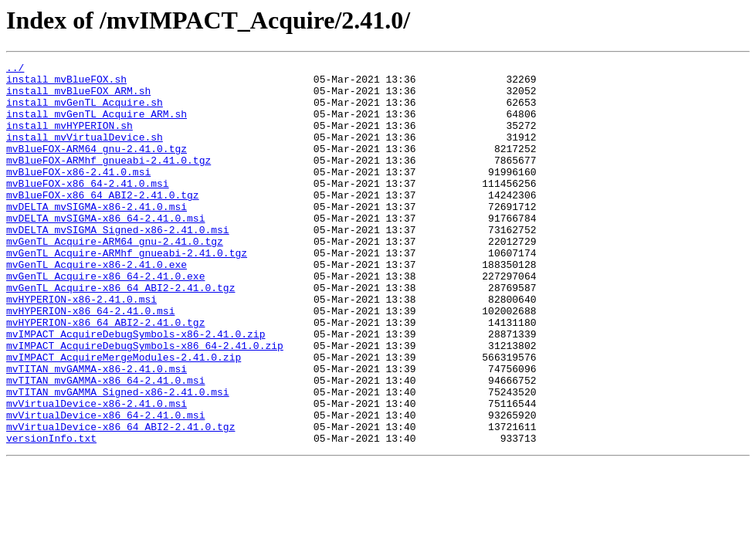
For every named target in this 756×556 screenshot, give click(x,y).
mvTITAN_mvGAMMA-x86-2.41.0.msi (97, 431)
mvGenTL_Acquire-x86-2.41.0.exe (97, 306)
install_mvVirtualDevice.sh (85, 153)
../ (15, 69)
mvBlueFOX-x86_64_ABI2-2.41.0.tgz (103, 222)
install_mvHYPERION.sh (69, 139)
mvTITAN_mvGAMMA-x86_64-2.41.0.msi (105, 445)
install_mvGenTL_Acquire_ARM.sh (97, 125)
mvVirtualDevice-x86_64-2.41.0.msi (105, 486)
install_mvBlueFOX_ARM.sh (78, 97)
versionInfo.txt (51, 514)
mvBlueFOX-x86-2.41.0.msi (78, 195)
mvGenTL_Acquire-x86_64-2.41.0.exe (105, 320)
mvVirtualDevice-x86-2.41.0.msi (97, 473)
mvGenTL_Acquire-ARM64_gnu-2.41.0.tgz (115, 278)
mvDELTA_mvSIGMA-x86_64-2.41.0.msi (105, 250)
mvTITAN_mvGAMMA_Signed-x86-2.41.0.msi (118, 459)
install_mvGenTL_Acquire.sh (85, 111)
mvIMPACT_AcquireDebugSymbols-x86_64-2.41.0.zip (145, 403)
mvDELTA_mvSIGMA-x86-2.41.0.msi (97, 236)
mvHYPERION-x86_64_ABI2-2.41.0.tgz (105, 375)
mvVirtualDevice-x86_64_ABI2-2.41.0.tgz (120, 500)
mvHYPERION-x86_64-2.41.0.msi (90, 361)
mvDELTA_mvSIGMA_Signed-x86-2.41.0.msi (118, 264)
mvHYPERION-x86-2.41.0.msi (81, 347)
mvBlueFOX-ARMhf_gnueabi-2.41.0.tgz (108, 181)
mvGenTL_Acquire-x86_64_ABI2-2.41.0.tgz (120, 334)
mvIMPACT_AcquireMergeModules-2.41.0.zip (124, 417)
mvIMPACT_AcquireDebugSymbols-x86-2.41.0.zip (136, 389)
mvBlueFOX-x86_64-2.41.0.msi (88, 208)
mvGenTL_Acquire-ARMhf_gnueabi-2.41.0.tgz (127, 292)
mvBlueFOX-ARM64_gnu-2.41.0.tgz (97, 167)
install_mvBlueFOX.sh (66, 83)
